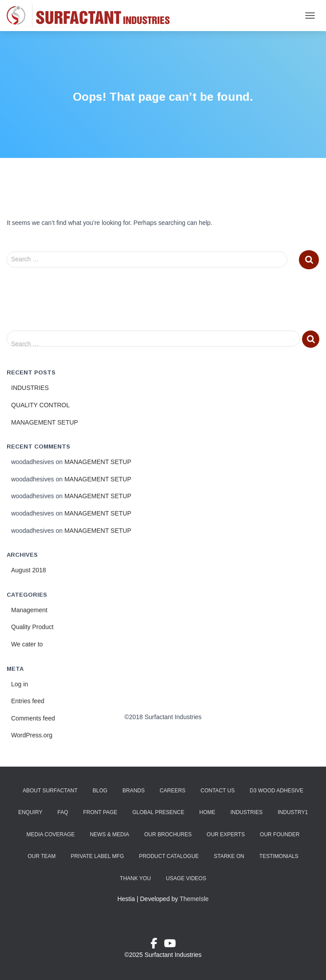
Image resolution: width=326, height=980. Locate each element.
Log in (20, 684)
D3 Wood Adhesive (276, 791)
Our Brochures (168, 834)
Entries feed (28, 701)
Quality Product (32, 627)
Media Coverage (51, 834)
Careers (173, 791)
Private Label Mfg (97, 856)
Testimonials (279, 856)
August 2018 (29, 570)
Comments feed (33, 718)
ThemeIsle (194, 899)
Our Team (42, 856)
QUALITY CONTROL (40, 405)
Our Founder (280, 834)
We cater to (27, 644)
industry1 (293, 812)
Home (207, 812)
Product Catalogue (169, 856)
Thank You (135, 878)
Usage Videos (186, 878)
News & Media (109, 834)
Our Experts (226, 834)
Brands (134, 791)
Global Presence (158, 812)
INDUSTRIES (30, 388)
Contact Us (218, 791)
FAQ (63, 812)
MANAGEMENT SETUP (45, 422)
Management (29, 610)
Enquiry (30, 812)
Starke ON (229, 856)
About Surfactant (50, 791)
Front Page (100, 812)
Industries (247, 812)
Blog (100, 791)
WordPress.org (32, 735)
